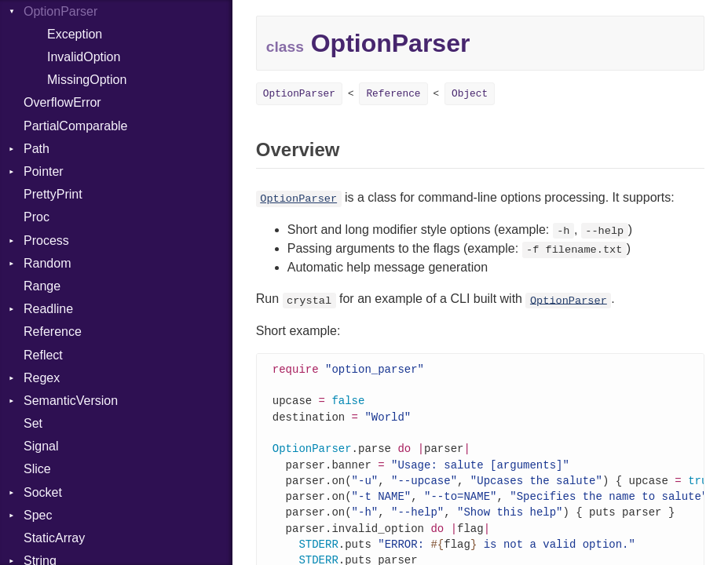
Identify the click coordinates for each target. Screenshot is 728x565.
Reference (53, 332)
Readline (48, 309)
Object (470, 94)
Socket (43, 492)
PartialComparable (76, 126)
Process (46, 241)
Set (33, 423)
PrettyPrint (53, 194)
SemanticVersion (71, 401)
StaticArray (54, 538)
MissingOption (87, 80)
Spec (38, 515)
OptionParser (299, 94)
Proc (37, 217)
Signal (41, 446)
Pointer (44, 171)
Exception (75, 34)
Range (42, 286)
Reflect (43, 355)
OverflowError (62, 102)
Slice (37, 469)
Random (47, 263)
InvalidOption (84, 57)
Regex (42, 378)
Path (37, 149)
